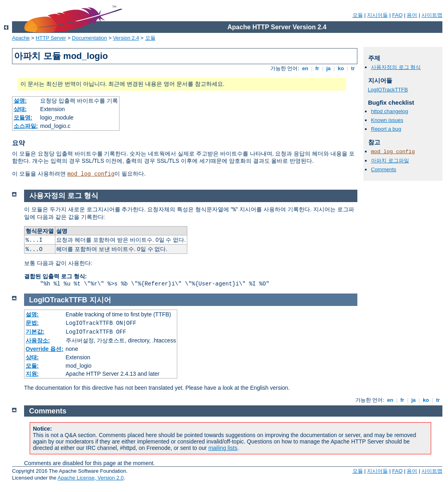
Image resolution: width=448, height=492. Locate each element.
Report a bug (386, 129)
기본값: (35, 332)
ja (328, 68)
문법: (32, 323)
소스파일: (26, 126)
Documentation (89, 38)
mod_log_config (91, 174)
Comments (384, 169)
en (305, 68)
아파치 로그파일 (390, 161)
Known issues (387, 120)
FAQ (397, 15)
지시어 (100, 300)
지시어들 (377, 15)
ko (341, 68)
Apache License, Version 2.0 (90, 478)
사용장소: (38, 340)
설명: (20, 101)
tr (353, 68)
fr (317, 68)
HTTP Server (51, 38)
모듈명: (23, 117)
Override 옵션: (45, 349)
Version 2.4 (126, 38)
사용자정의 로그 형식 (396, 67)
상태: (20, 109)
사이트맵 (432, 15)
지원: (32, 374)
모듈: (32, 366)
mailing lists (223, 448)
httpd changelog (390, 111)
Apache (21, 38)
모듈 (358, 15)
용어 (412, 15)
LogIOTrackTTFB (388, 90)
